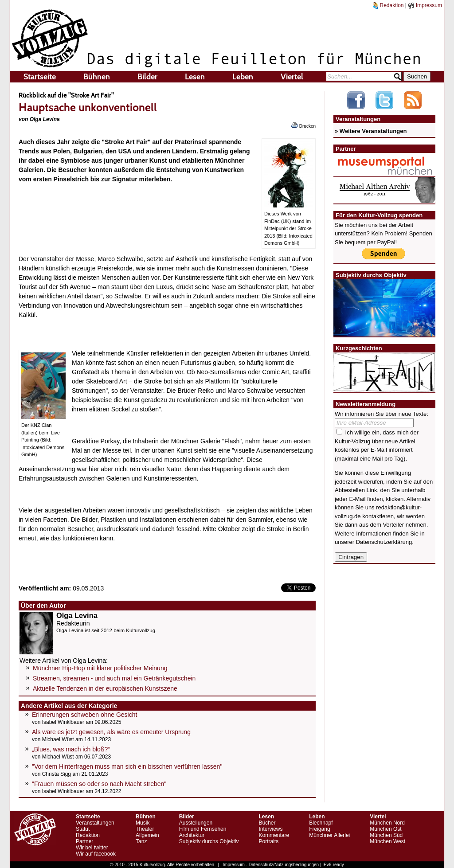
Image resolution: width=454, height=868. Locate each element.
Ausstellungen (196, 823)
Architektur (192, 835)
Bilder (147, 77)
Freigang (319, 829)
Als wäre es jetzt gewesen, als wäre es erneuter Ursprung (111, 732)
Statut (83, 829)
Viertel (292, 77)
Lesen (195, 77)
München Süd (386, 835)
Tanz (141, 841)
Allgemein (147, 835)
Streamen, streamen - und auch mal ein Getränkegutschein (114, 678)
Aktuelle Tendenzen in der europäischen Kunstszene (105, 688)
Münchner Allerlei (329, 835)
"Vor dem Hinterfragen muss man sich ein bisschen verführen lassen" (127, 766)
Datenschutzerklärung (384, 542)
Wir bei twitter (92, 848)
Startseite (40, 77)
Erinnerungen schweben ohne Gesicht (84, 715)
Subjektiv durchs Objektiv (209, 841)
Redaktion (388, 5)
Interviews (270, 829)
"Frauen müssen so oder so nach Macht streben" (99, 784)
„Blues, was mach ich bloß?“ (71, 749)
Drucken (303, 125)
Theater (145, 829)
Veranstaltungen (95, 823)
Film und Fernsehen (203, 829)
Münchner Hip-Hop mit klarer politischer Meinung (100, 668)
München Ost (386, 829)
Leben (243, 77)
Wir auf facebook (96, 854)
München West (387, 841)
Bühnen (97, 77)
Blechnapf (321, 823)
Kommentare (274, 835)
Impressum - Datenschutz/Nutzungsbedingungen (271, 865)
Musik (143, 823)
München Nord (387, 823)
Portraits (268, 841)
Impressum (425, 5)
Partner (84, 841)
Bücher (267, 823)
